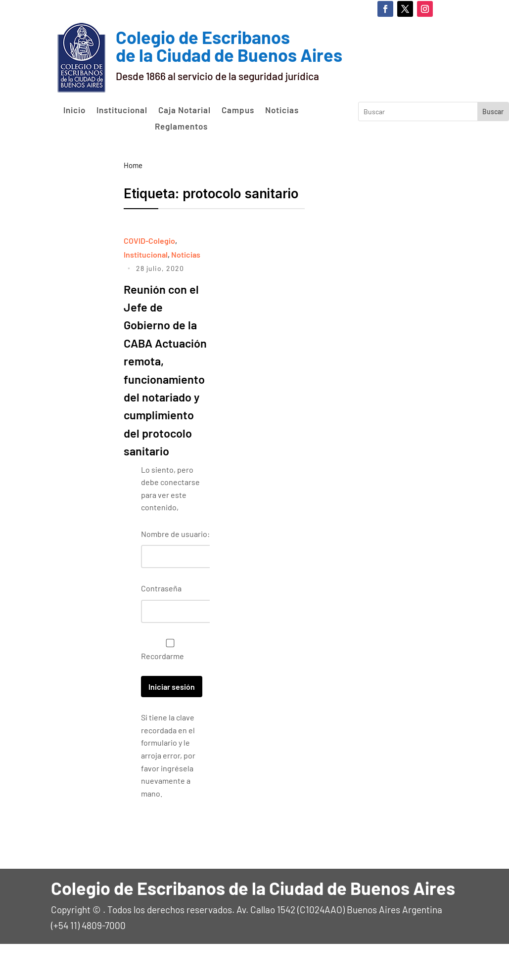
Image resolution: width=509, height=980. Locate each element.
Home (133, 165)
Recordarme (168, 686)
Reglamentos (181, 127)
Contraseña (161, 624)
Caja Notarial (185, 110)
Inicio (74, 110)
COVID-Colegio (149, 241)
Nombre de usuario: (175, 570)
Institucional (122, 110)
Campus (238, 110)
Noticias (282, 110)
